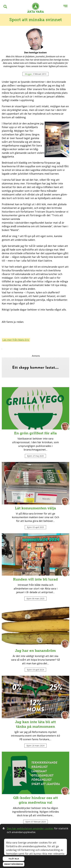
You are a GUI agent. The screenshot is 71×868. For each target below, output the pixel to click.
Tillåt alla (14, 859)
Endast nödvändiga (14, 864)
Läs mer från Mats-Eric (16, 340)
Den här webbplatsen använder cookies (30, 828)
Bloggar (28, 74)
